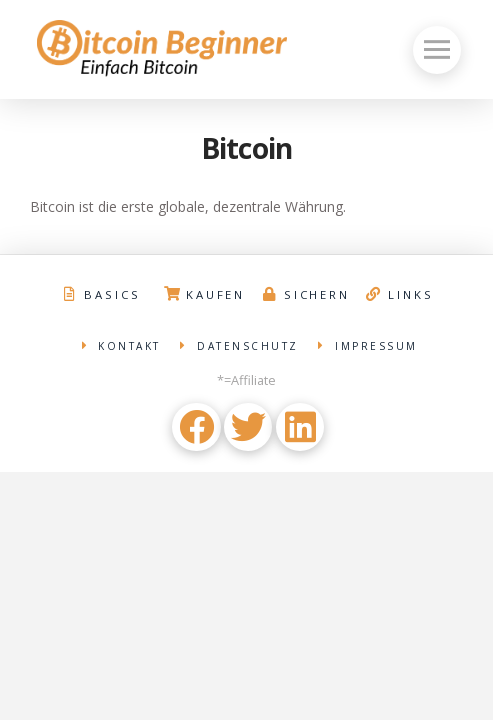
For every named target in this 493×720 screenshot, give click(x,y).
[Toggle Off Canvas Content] (437, 50)
